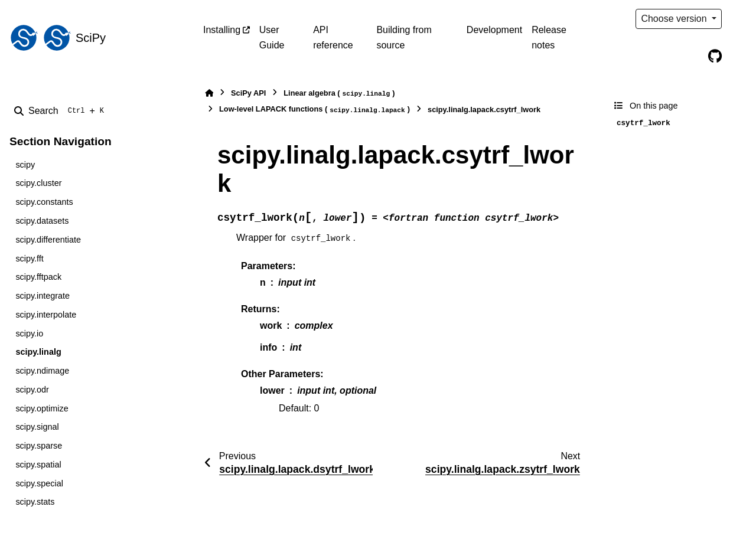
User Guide (272, 37)
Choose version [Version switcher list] (675, 19)
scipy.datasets (42, 221)
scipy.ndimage (42, 371)
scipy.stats (35, 502)
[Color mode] (739, 19)
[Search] (61, 111)
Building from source (404, 37)
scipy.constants (44, 202)
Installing (222, 30)
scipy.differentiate (48, 240)
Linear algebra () (339, 94)
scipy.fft (29, 259)
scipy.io (29, 334)
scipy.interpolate (46, 315)
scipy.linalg (38, 352)
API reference (333, 37)
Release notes (549, 37)
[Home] (209, 93)
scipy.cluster (38, 183)
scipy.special (39, 483)
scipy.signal (37, 427)
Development (494, 30)
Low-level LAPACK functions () (315, 109)
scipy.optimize (42, 408)
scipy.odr (32, 390)
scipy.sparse (39, 446)
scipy (25, 165)
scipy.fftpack (38, 277)
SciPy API (248, 93)
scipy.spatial (38, 465)
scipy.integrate (43, 296)
